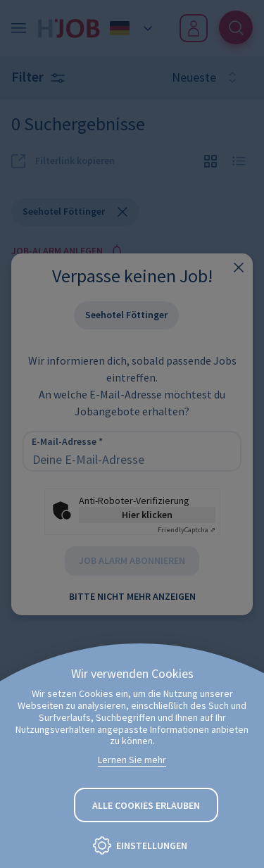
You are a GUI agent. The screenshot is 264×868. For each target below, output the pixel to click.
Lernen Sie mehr (132, 760)
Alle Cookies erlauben (146, 805)
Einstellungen (152, 845)
